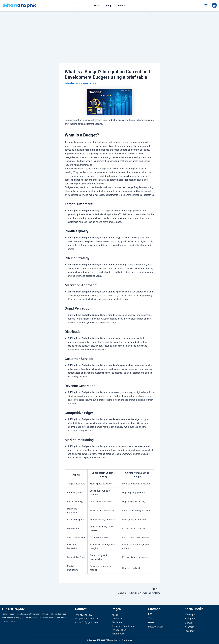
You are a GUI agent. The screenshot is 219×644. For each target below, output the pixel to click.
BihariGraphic (14, 610)
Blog (109, 6)
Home (97, 6)
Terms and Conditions (123, 627)
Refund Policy (119, 634)
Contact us (117, 619)
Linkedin (189, 623)
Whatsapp (190, 615)
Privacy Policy (119, 630)
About (115, 615)
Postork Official (156, 627)
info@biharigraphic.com (87, 619)
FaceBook (190, 631)
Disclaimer (117, 623)
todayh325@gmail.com (87, 623)
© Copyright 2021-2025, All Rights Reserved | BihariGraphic (109, 640)
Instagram (190, 619)
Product (121, 6)
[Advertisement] (109, 33)
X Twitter (189, 627)
